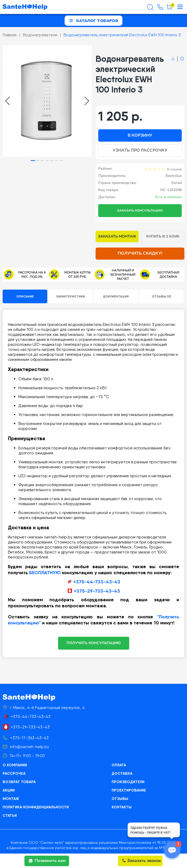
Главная (10, 35)
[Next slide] (87, 101)
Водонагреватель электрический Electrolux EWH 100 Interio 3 (122, 35)
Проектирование (129, 790)
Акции (9, 790)
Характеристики (71, 296)
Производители (128, 782)
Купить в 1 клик (163, 236)
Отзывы (120, 799)
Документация (116, 296)
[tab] (33, 161)
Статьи (10, 815)
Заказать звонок (142, 861)
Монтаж (11, 799)
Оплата (119, 765)
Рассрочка (14, 773)
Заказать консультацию (140, 210)
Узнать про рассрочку (140, 150)
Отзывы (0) (161, 296)
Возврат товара (19, 782)
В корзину (140, 135)
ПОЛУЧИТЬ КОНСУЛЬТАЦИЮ (94, 643)
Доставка (122, 773)
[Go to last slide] (7, 101)
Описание (25, 296)
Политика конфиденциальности (36, 807)
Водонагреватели (40, 35)
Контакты (122, 807)
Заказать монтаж (117, 236)
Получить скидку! (140, 253)
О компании (15, 765)
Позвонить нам (47, 861)
